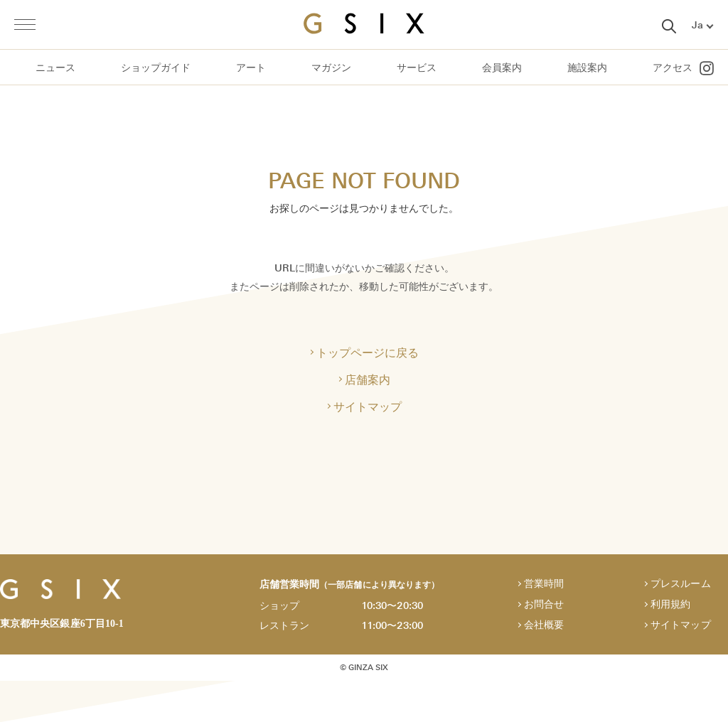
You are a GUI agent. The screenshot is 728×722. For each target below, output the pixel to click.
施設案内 (587, 68)
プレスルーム (680, 584)
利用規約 (670, 604)
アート (251, 68)
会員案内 (502, 68)
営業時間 (544, 584)
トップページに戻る (368, 352)
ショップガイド (156, 68)
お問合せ (544, 604)
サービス (417, 68)
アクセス (673, 68)
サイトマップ (368, 406)
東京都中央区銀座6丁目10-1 (62, 624)
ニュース (55, 68)
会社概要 (544, 625)
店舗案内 (368, 379)
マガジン (331, 68)
